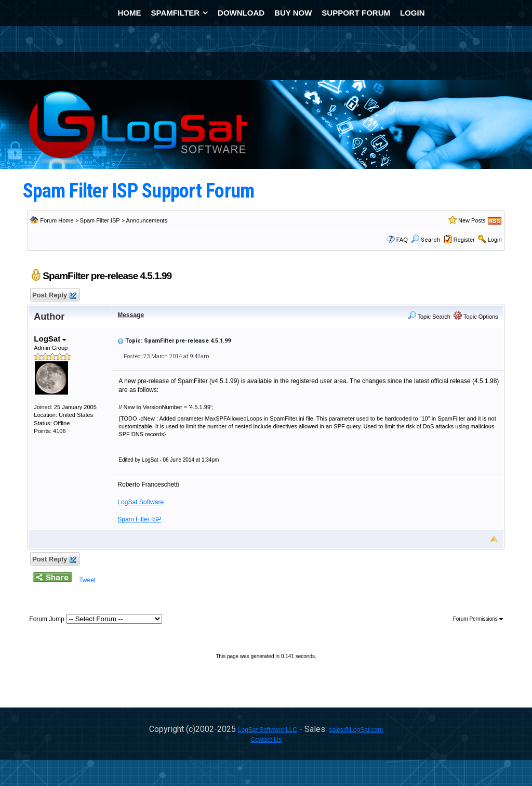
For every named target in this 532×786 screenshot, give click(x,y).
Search (426, 240)
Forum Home (57, 220)
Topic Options (476, 317)
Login (495, 240)
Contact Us (266, 740)
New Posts (472, 220)
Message (131, 315)
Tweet (87, 580)
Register (464, 240)
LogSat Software (141, 502)
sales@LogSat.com (356, 730)
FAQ (402, 240)
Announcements (147, 220)
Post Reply (54, 296)
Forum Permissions (478, 619)
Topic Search (429, 317)
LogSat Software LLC (268, 730)
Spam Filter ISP (100, 220)
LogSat (50, 339)
